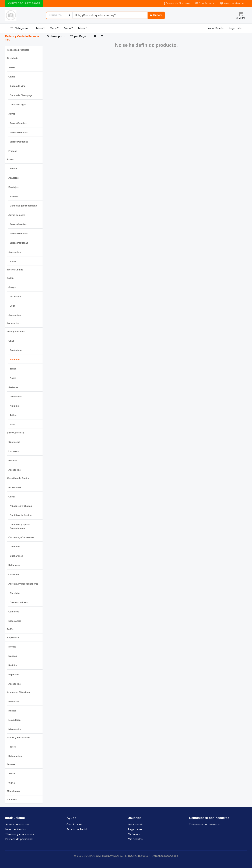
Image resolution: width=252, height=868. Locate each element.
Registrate (235, 28)
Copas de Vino (18, 86)
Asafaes (14, 196)
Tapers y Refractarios (19, 738)
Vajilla (10, 278)
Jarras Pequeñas (19, 142)
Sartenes (13, 387)
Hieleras (13, 461)
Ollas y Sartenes (16, 332)
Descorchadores (19, 602)
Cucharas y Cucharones (21, 537)
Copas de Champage (21, 95)
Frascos (13, 151)
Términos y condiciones (20, 834)
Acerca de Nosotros (177, 3)
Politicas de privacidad (19, 839)
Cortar (12, 497)
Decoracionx (14, 323)
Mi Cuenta (134, 834)
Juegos (12, 287)
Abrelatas (15, 593)
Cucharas (15, 547)
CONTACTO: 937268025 (24, 3)
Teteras (12, 261)
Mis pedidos (135, 839)
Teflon (13, 369)
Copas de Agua (18, 105)
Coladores (14, 574)
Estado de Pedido (77, 829)
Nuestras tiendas (232, 3)
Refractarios (15, 756)
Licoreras (14, 451)
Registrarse (135, 829)
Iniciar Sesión (216, 28)
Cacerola (12, 799)
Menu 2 (54, 28)
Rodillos (13, 665)
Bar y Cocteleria (16, 433)
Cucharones (16, 556)
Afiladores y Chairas (21, 506)
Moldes (12, 647)
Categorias (20, 28)
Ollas (11, 341)
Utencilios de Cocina (18, 478)
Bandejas (13, 187)
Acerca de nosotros (17, 824)
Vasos (12, 67)
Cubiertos (14, 612)
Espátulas (14, 675)
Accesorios (15, 252)
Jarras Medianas (19, 132)
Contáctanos (205, 3)
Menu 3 (83, 28)
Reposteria (13, 637)
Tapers (12, 747)
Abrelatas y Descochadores (23, 584)
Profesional (16, 350)
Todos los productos (18, 50)
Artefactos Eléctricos (18, 692)
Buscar (156, 15)
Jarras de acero (17, 215)
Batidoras (14, 701)
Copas (12, 77)
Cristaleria (13, 58)
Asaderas (14, 178)
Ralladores (14, 565)
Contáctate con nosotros (204, 824)
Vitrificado (15, 296)
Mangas (13, 656)
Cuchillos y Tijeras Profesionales (20, 526)
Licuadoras (14, 720)
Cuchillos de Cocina (21, 515)
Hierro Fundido (15, 270)
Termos (11, 764)
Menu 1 (40, 28)
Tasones (13, 169)
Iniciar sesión (136, 824)
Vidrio (12, 783)
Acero (10, 159)
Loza (12, 306)
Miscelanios (15, 621)
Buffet (10, 629)
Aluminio (15, 359)
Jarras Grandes (18, 123)
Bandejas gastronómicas (23, 206)
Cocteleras (14, 442)
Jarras (12, 114)
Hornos (12, 711)
